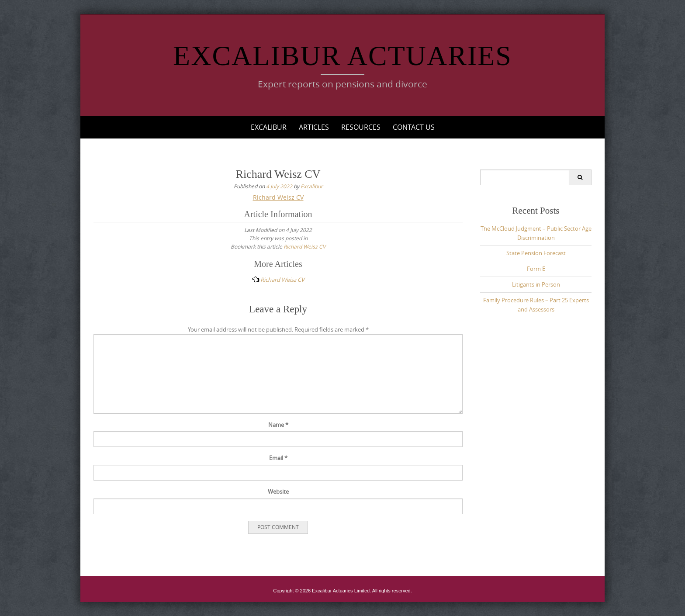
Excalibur (269, 127)
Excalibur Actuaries (342, 56)
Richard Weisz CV (278, 197)
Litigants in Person (536, 284)
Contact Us (414, 127)
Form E (536, 269)
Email (278, 458)
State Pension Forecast (536, 253)
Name (278, 425)
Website (278, 491)
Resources (361, 127)
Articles (314, 127)
